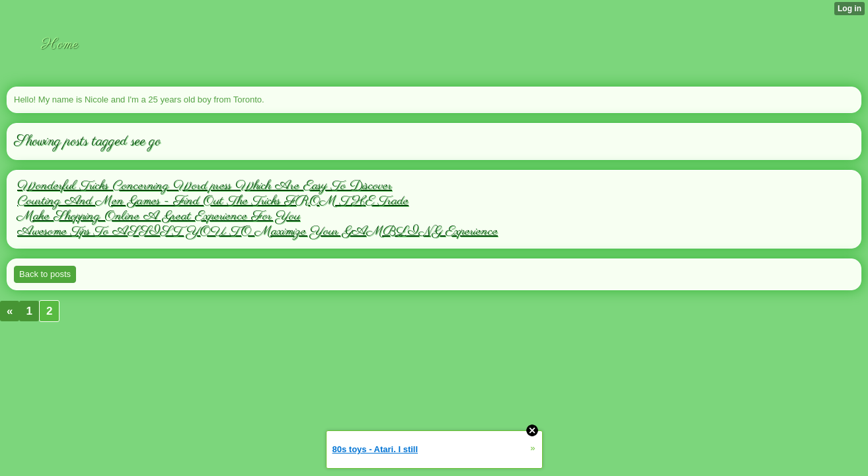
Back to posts (45, 274)
